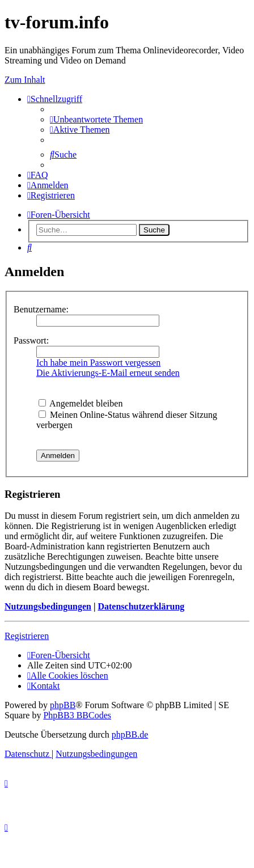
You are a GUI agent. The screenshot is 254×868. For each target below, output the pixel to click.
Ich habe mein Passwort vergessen (98, 363)
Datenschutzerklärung (141, 606)
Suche (154, 230)
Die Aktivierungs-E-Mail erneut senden (108, 373)
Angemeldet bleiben (81, 403)
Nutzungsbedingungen (48, 606)
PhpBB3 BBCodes (77, 715)
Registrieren (27, 636)
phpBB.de (130, 734)
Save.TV (222, 101)
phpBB (63, 705)
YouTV (219, 142)
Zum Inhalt (25, 80)
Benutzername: (41, 309)
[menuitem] (96, 119)
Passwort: (31, 340)
